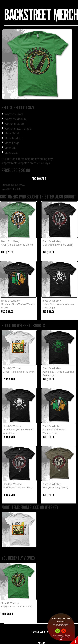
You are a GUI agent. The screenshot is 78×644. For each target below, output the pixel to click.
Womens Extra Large (18, 129)
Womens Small (14, 114)
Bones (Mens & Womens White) (19, 372)
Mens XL (10, 148)
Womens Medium (15, 119)
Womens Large (14, 124)
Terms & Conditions (41, 632)
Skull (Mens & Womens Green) (17, 245)
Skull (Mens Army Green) (55, 487)
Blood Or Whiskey (10, 241)
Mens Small (12, 133)
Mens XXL (11, 153)
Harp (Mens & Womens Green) (16, 607)
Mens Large (12, 143)
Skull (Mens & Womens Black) (58, 245)
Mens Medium (13, 138)
